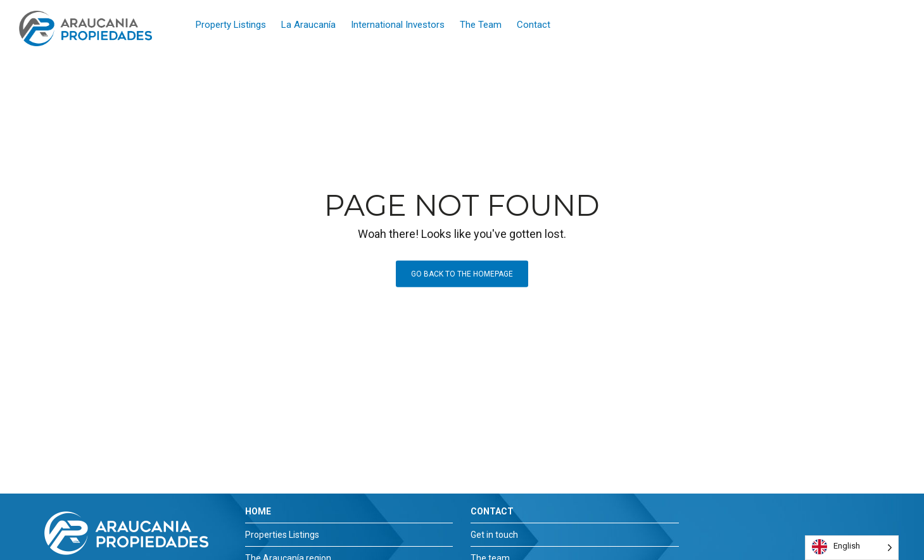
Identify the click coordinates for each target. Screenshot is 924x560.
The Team (481, 25)
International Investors (398, 25)
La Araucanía (308, 25)
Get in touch (494, 535)
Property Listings (231, 25)
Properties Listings (282, 535)
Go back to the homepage (462, 274)
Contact (534, 25)
